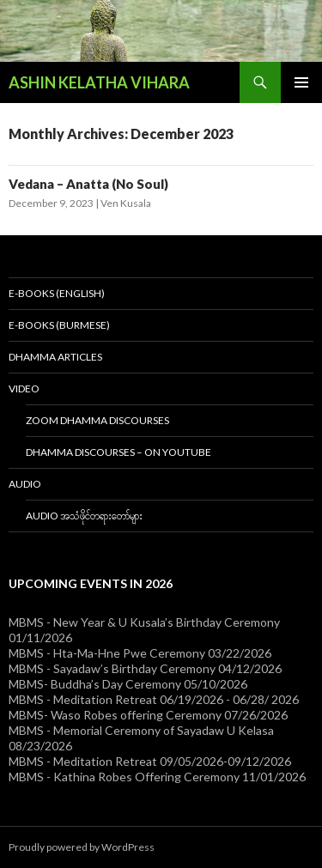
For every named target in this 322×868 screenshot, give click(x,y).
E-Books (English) (57, 293)
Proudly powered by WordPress (82, 847)
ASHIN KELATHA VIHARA (99, 82)
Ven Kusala (126, 203)
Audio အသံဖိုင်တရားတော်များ (84, 516)
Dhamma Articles (55, 357)
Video (24, 388)
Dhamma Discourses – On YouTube (118, 452)
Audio (25, 484)
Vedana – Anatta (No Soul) (88, 184)
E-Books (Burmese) (59, 325)
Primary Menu (301, 82)
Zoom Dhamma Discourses (97, 420)
